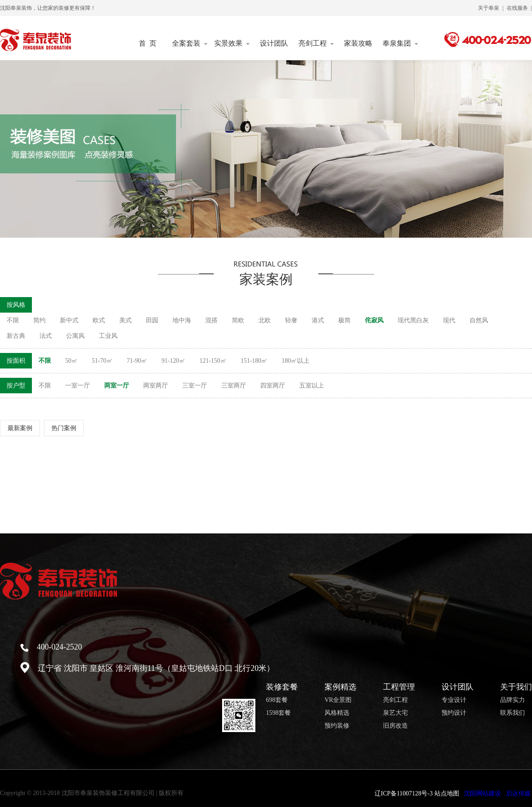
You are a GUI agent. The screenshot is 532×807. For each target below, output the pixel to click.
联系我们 (512, 713)
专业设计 (454, 700)
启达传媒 (518, 793)
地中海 (182, 320)
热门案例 (64, 428)
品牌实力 (512, 700)
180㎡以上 (295, 361)
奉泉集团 (400, 43)
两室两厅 (156, 386)
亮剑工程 (316, 43)
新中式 (69, 320)
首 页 (148, 43)
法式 (46, 336)
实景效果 (232, 43)
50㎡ (71, 361)
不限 (13, 320)
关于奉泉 (489, 8)
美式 (125, 320)
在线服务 (517, 8)
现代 (449, 320)
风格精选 (337, 713)
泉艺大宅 (395, 713)
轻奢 (291, 320)
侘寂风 (374, 320)
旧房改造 (395, 726)
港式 (318, 320)
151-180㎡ (254, 361)
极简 (344, 320)
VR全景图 (338, 700)
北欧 (265, 320)
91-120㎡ (173, 361)
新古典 (16, 336)
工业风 (108, 336)
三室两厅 (234, 386)
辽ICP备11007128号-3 (404, 793)
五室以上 (312, 386)
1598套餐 (278, 713)
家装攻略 (358, 43)
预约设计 (454, 713)
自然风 (479, 320)
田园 (152, 320)
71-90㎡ (137, 361)
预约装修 (337, 726)
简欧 (238, 320)
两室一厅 (117, 386)
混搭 (211, 320)
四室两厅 (273, 386)
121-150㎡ (213, 361)
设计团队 (274, 43)
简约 (39, 320)
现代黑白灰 (413, 320)
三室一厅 (195, 386)
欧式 (99, 320)
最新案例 (20, 428)
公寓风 (75, 336)
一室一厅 (78, 386)
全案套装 (190, 43)
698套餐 (277, 700)
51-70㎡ (102, 361)
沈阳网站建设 (482, 793)
